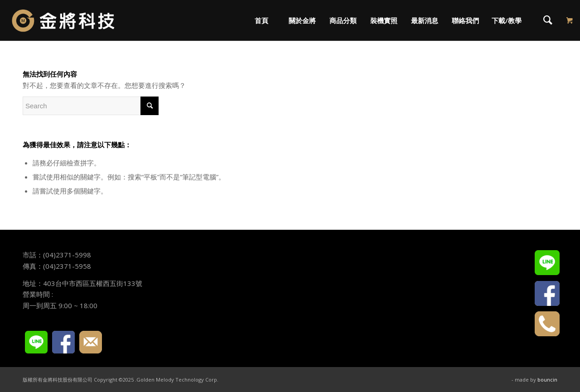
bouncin (547, 380)
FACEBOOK (63, 342)
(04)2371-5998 (67, 255)
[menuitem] (261, 20)
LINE (36, 342)
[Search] (548, 20)
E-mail (91, 342)
